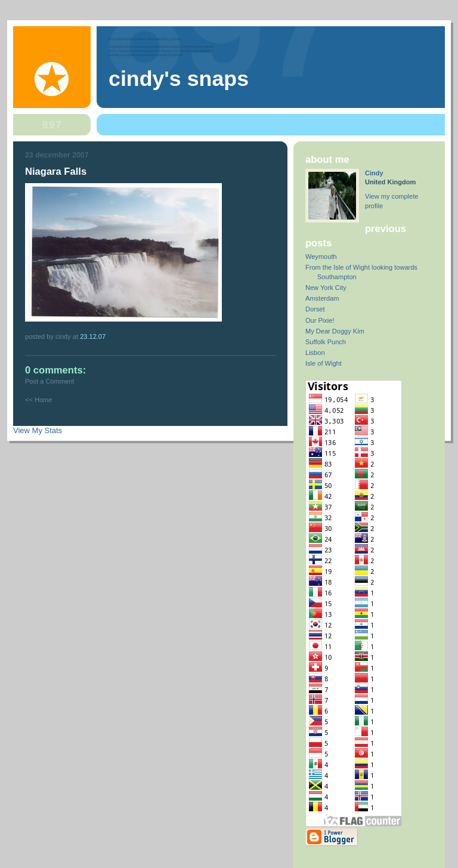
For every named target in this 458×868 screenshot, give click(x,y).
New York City (326, 288)
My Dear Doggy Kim (335, 331)
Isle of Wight (324, 363)
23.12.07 (93, 336)
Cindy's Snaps (179, 79)
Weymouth (321, 257)
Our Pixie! (320, 320)
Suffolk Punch (326, 342)
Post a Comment (49, 381)
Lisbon (315, 353)
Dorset (315, 309)
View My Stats (38, 430)
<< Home (38, 400)
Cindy (374, 173)
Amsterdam (322, 298)
